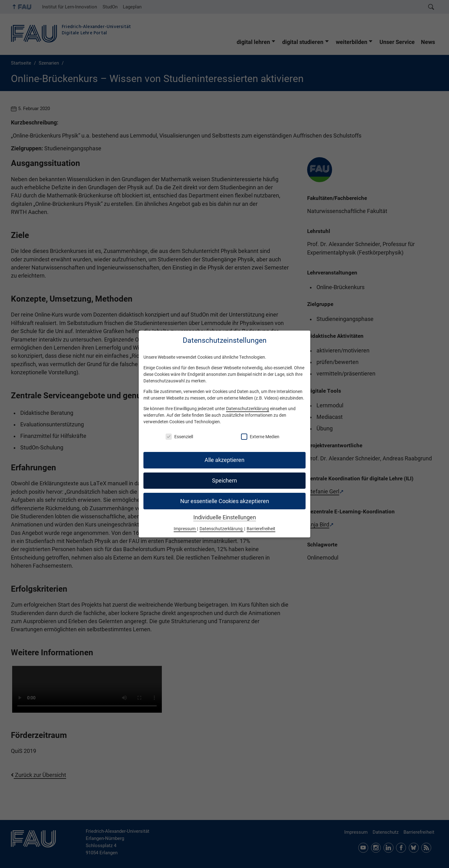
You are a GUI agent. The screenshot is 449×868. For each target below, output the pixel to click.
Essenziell (179, 437)
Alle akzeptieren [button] (224, 460)
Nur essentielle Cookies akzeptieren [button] (225, 501)
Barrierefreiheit (261, 529)
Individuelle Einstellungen (225, 517)
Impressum (185, 529)
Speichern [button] (224, 481)
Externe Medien (260, 437)
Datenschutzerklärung (248, 409)
